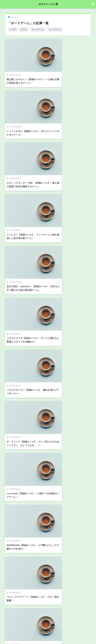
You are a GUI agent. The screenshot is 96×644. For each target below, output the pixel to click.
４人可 (13, 29)
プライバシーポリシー (48, 637)
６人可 (24, 29)
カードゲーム (38, 29)
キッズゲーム (55, 29)
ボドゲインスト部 (48, 4)
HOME (48, 632)
